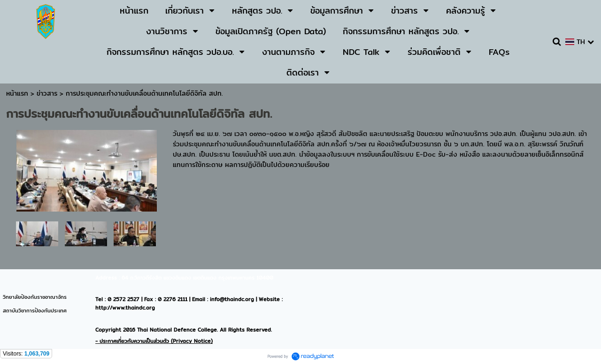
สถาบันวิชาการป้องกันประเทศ (35, 311)
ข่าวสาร (48, 93)
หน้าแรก (17, 93)
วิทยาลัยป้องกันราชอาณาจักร (35, 297)
